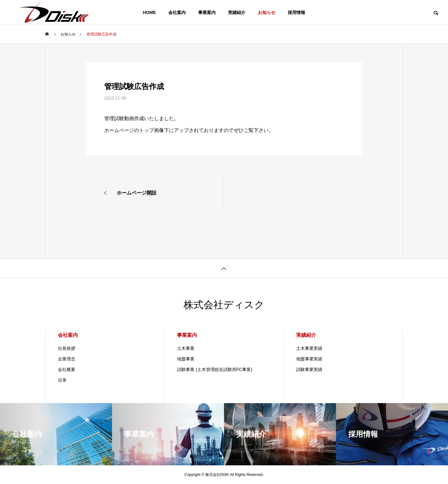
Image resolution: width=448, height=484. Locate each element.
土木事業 (186, 348)
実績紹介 (237, 12)
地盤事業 (186, 359)
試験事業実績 (309, 369)
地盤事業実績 (309, 359)
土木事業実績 (309, 348)
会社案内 (177, 12)
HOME (149, 12)
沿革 (62, 380)
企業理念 (67, 359)
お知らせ (267, 12)
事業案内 (207, 12)
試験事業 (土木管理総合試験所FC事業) (215, 369)
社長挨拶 (67, 348)
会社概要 (67, 369)
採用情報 (296, 12)
